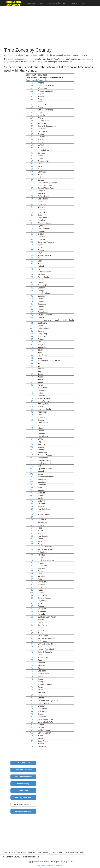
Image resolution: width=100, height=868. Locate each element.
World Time (23, 791)
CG (32, 191)
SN (32, 628)
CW (32, 220)
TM (32, 674)
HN (32, 336)
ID (32, 347)
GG (32, 296)
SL (32, 622)
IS (32, 369)
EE (32, 250)
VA (32, 711)
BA (32, 126)
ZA (32, 741)
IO (32, 361)
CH (32, 193)
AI (32, 94)
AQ (32, 104)
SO (32, 630)
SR (32, 633)
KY (32, 409)
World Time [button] (58, 852)
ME (32, 452)
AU (32, 115)
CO (32, 210)
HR (32, 339)
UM (32, 701)
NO (32, 525)
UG (32, 698)
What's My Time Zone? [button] (75, 852)
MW (32, 496)
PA (32, 541)
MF (32, 455)
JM (32, 377)
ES (32, 261)
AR (32, 107)
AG (32, 91)
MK (32, 463)
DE (32, 231)
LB (32, 417)
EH (32, 255)
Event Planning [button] (44, 852)
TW (32, 690)
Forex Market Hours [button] (31, 857)
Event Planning (23, 784)
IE (32, 350)
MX (32, 498)
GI (32, 301)
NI (32, 520)
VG (32, 719)
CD (32, 185)
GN (32, 309)
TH (32, 663)
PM (32, 560)
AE (32, 86)
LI (32, 423)
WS (32, 733)
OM (32, 539)
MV (32, 493)
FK (32, 272)
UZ (32, 709)
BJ (32, 148)
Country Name (44, 80)
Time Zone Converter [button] (26, 852)
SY (32, 647)
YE (32, 736)
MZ (32, 504)
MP (32, 477)
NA (32, 506)
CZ (32, 228)
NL (32, 522)
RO (32, 585)
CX (32, 223)
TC (32, 652)
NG (32, 517)
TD (32, 655)
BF (32, 137)
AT (32, 113)
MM (32, 469)
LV (32, 439)
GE (32, 291)
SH (32, 612)
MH (32, 460)
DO (32, 242)
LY (32, 442)
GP (32, 312)
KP (32, 401)
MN (32, 471)
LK (32, 425)
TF (32, 657)
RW (32, 593)
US (32, 703)
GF (32, 293)
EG (32, 253)
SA (32, 595)
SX (32, 644)
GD (32, 288)
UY (32, 706)
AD (32, 83)
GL (32, 304)
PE (32, 544)
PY (32, 576)
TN (32, 676)
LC (32, 420)
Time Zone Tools (23, 763)
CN (32, 207)
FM (32, 274)
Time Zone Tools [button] (8, 852)
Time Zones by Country (23, 804)
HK (32, 334)
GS (32, 320)
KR (32, 404)
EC (32, 247)
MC (32, 447)
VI (32, 722)
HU (32, 344)
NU (32, 533)
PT (32, 571)
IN (32, 358)
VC (32, 714)
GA (32, 282)
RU (32, 590)
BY (32, 175)
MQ (32, 479)
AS (32, 110)
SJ (32, 617)
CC (32, 183)
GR (32, 318)
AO (32, 102)
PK (32, 555)
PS (32, 568)
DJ (32, 234)
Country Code (32, 80)
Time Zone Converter (23, 770)
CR (32, 212)
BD (32, 131)
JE (32, 374)
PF (32, 547)
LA (32, 415)
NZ (32, 536)
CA (32, 180)
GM (32, 307)
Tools (42, 3)
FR (32, 280)
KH (32, 390)
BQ (32, 161)
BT (32, 169)
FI (32, 266)
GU (32, 326)
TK (32, 668)
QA (32, 579)
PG (32, 549)
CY (32, 226)
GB (32, 285)
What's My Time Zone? (58, 3)
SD (32, 603)
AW (32, 118)
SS (32, 636)
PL (32, 558)
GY (32, 331)
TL (32, 671)
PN (32, 563)
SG (32, 609)
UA (32, 695)
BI (32, 145)
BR (32, 164)
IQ (32, 363)
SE (32, 606)
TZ (32, 692)
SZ (32, 649)
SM (32, 625)
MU (32, 490)
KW (32, 407)
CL (32, 202)
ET (32, 264)
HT (32, 342)
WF (32, 730)
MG (32, 458)
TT (32, 684)
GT (32, 323)
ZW (32, 746)
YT (32, 738)
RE (32, 582)
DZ (32, 245)
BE (32, 134)
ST (32, 638)
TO (32, 679)
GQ (32, 315)
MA (32, 444)
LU (32, 436)
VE (32, 717)
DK (32, 237)
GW (32, 328)
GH (32, 299)
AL (32, 96)
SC (32, 601)
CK (32, 199)
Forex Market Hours (78, 3)
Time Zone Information (23, 777)
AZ (32, 123)
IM (32, 355)
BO (32, 158)
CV (32, 218)
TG (32, 660)
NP (32, 528)
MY (32, 501)
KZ (32, 412)
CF (32, 188)
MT (32, 487)
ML (32, 466)
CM (32, 204)
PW (32, 574)
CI (32, 196)
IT (32, 371)
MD (32, 450)
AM (32, 99)
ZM (32, 744)
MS (32, 485)
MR (32, 482)
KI (32, 393)
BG (32, 139)
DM (32, 239)
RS (32, 587)
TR (32, 682)
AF (32, 88)
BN (32, 156)
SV (32, 641)
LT (32, 433)
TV (32, 687)
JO (32, 380)
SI (32, 614)
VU (32, 727)
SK (32, 620)
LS (32, 431)
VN (32, 725)
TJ (32, 665)
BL (32, 150)
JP (32, 382)
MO (32, 474)
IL (32, 353)
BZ (32, 177)
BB (32, 129)
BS (32, 166)
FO (32, 277)
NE (32, 512)
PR (32, 566)
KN (32, 398)
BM (32, 153)
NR (32, 531)
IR (32, 366)
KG (32, 388)
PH (32, 552)
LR (32, 428)
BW (32, 172)
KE (32, 385)
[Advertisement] (50, 24)
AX (32, 121)
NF (32, 514)
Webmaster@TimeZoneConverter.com (50, 866)
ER (32, 258)
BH (32, 142)
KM (32, 396)
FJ (32, 269)
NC (32, 509)
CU (32, 215)
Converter (31, 3)
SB (32, 598)
